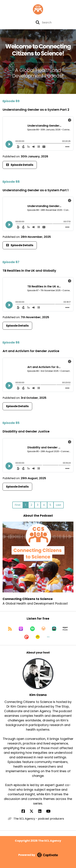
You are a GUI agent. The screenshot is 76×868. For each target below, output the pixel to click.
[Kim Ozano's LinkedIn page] (42, 811)
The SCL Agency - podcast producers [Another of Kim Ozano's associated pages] (36, 819)
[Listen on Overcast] (43, 629)
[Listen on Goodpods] (38, 637)
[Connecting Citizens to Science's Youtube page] (21, 22)
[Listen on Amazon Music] (65, 629)
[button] (48, 637)
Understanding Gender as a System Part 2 (36, 110)
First (18, 505)
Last (59, 505)
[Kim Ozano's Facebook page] (25, 811)
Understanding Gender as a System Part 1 (36, 190)
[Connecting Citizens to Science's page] (29, 22)
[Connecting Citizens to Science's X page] (14, 22)
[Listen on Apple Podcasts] (21, 629)
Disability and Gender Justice (26, 431)
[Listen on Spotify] (32, 629)
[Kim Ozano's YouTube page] (50, 811)
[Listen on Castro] (54, 629)
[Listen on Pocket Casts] (27, 637)
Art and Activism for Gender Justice (31, 351)
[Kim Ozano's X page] (34, 811)
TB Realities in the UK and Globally (29, 271)
